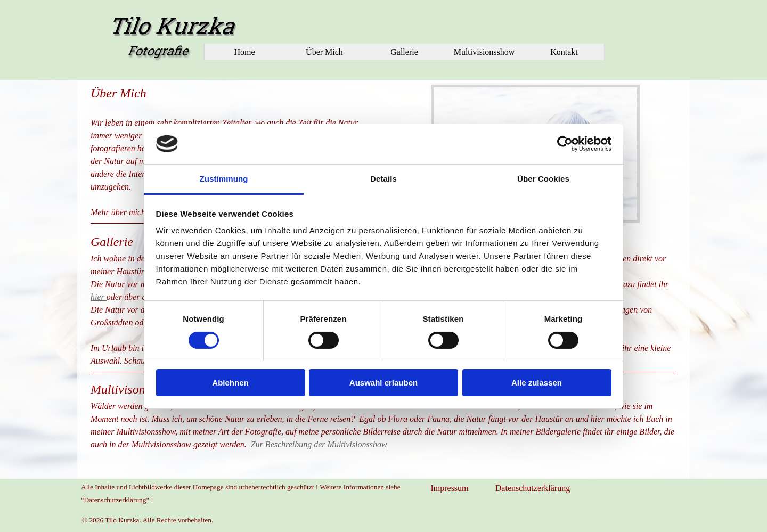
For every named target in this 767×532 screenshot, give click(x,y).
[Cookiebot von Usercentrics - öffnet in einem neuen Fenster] (565, 144)
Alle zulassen (537, 383)
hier (99, 297)
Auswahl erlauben (383, 383)
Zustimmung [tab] (224, 179)
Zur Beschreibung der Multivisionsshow (319, 444)
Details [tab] (383, 179)
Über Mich (324, 52)
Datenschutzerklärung (533, 488)
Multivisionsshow (484, 52)
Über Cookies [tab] (543, 179)
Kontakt (564, 52)
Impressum (449, 488)
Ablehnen (230, 383)
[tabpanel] (383, 415)
